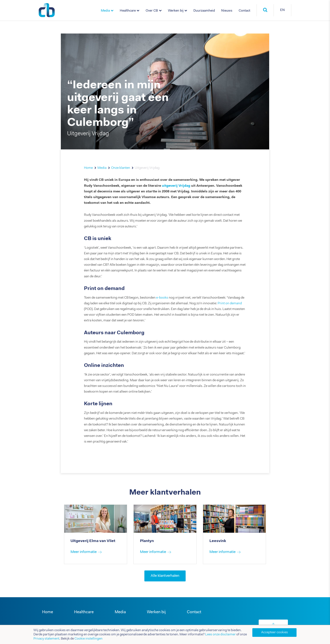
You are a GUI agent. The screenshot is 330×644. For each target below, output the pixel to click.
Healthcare (128, 11)
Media (105, 11)
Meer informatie (84, 552)
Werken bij (176, 11)
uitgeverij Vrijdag (176, 186)
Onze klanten (121, 168)
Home (88, 168)
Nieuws (227, 11)
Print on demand (230, 303)
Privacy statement (46, 639)
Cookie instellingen (88, 639)
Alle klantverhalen (165, 576)
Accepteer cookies (275, 632)
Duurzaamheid (204, 11)
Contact (244, 11)
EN (282, 10)
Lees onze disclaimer (220, 635)
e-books (162, 298)
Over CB (152, 11)
